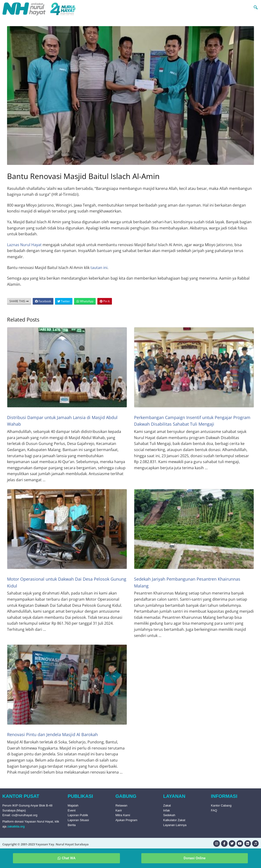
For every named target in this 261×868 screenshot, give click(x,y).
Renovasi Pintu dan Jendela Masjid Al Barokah (52, 734)
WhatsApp (85, 301)
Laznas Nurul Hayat (24, 245)
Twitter (64, 301)
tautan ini (99, 268)
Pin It (105, 301)
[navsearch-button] (247, 7)
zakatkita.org (16, 826)
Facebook (43, 301)
